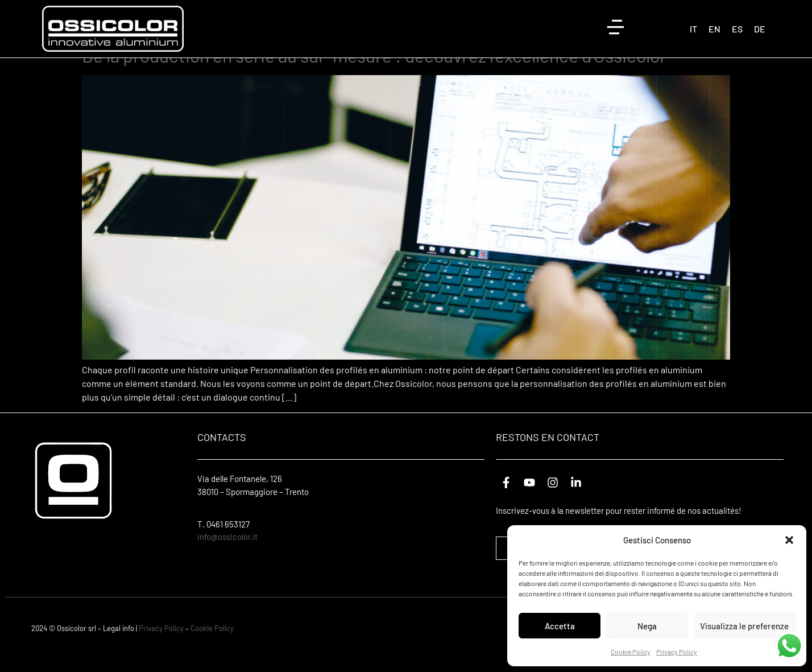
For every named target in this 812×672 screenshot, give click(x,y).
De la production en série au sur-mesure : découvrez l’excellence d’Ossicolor (374, 73)
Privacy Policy (677, 652)
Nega (647, 626)
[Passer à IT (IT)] (693, 29)
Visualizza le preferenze (744, 626)
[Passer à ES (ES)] (737, 29)
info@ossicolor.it (227, 555)
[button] (789, 540)
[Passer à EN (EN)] (714, 29)
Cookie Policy (631, 652)
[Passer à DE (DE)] (760, 29)
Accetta (560, 626)
